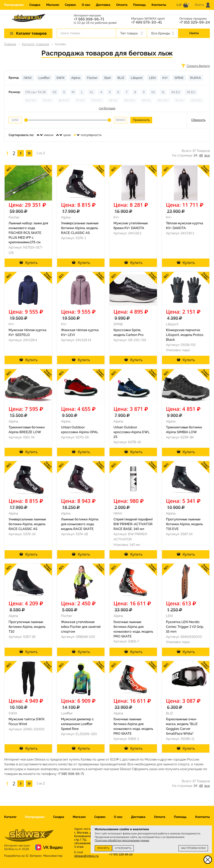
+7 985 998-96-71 (89, 19)
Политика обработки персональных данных (122, 840)
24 (195, 155)
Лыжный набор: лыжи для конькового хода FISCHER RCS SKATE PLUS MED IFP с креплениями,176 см (28, 233)
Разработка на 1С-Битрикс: (33, 856)
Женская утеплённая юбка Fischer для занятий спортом (81, 627)
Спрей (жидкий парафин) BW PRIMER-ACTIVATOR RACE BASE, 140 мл (133, 524)
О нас (86, 5)
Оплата (122, 5)
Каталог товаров (35, 44)
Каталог (10, 817)
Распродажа (14, 5)
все (207, 155)
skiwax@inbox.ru (86, 856)
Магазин (53, 5)
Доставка (103, 5)
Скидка (35, 5)
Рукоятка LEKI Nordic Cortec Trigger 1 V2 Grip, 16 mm (185, 627)
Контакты (159, 5)
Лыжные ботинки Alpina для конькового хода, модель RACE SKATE (80, 524)
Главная (10, 44)
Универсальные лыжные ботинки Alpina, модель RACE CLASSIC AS (80, 228)
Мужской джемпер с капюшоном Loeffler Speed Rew (77, 724)
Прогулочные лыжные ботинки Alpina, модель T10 (27, 627)
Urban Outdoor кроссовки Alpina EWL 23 (132, 432)
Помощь (139, 5)
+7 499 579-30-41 (146, 22)
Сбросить (198, 120)
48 (201, 155)
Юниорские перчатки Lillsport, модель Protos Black (185, 335)
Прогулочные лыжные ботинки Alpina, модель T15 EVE (184, 524)
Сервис (70, 5)
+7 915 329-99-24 (195, 22)
